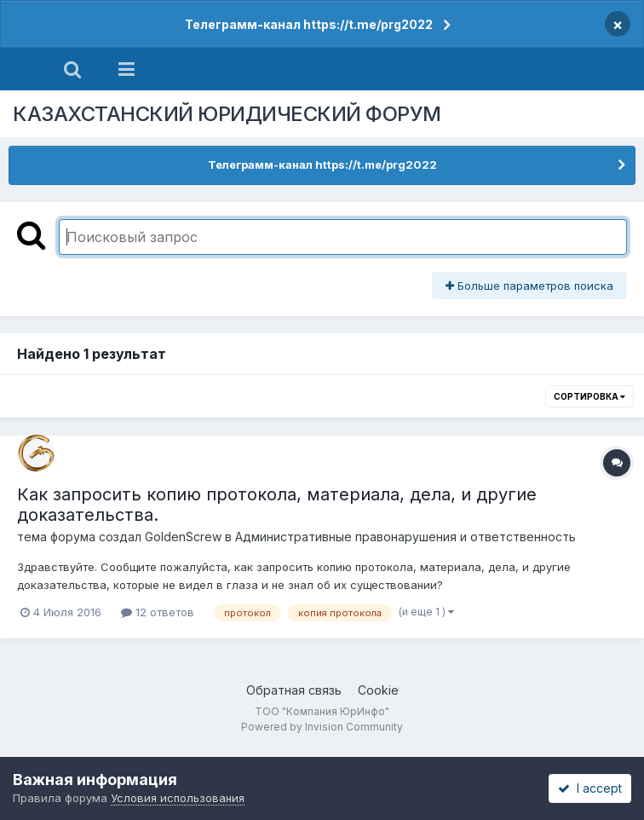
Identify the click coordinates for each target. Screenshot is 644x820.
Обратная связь (294, 690)
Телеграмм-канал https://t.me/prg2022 (309, 24)
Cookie (378, 690)
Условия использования (178, 798)
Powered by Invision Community (322, 727)
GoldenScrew (183, 537)
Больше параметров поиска (529, 286)
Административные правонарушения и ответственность (405, 537)
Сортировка (589, 396)
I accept (590, 788)
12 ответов (158, 612)
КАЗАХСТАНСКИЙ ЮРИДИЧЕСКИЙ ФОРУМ (227, 114)
